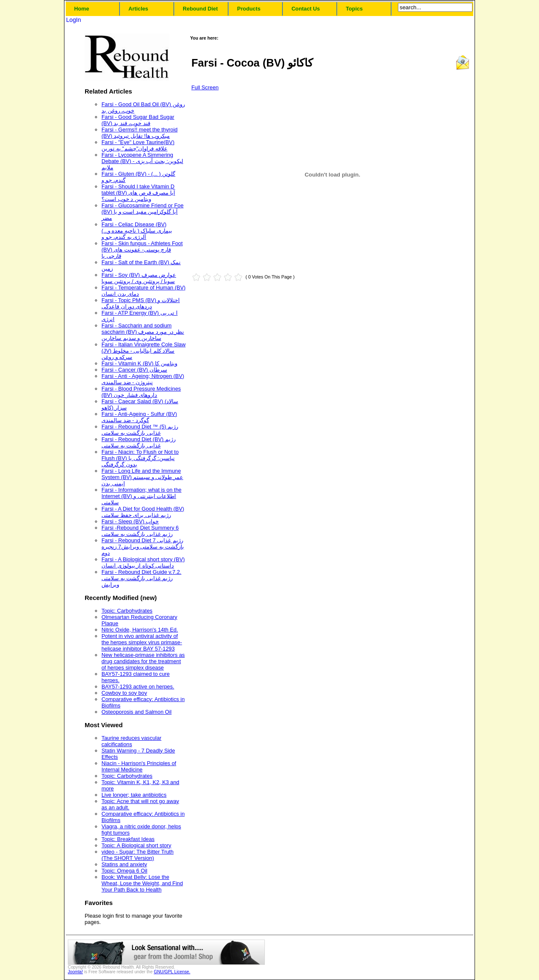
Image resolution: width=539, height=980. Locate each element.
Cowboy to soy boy (124, 693)
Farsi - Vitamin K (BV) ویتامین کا (139, 363)
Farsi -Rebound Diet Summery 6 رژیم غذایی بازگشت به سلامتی (140, 531)
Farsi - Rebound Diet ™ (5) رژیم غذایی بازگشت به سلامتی (140, 430)
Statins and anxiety (124, 864)
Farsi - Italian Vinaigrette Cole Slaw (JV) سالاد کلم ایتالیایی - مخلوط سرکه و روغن (144, 351)
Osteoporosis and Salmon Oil (136, 712)
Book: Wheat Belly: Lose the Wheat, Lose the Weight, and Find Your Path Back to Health (142, 883)
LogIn (73, 20)
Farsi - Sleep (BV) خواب (130, 521)
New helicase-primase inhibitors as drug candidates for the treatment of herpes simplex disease (143, 661)
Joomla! (75, 972)
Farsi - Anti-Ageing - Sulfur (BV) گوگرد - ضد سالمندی (139, 417)
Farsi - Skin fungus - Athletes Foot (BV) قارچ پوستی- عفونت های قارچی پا (142, 250)
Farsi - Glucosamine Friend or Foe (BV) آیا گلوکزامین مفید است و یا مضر (143, 212)
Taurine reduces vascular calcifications (131, 741)
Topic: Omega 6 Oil (124, 871)
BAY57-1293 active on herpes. (138, 687)
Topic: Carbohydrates (127, 611)
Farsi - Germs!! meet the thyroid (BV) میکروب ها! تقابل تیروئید (140, 133)
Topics (354, 9)
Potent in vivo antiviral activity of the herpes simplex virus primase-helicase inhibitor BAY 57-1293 (142, 642)
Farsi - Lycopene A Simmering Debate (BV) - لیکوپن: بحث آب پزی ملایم (142, 161)
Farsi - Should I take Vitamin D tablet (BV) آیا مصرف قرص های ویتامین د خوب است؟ (138, 193)
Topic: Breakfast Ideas (128, 839)
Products (249, 9)
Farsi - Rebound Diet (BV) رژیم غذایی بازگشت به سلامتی (139, 442)
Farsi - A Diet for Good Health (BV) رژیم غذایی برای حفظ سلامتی (143, 512)
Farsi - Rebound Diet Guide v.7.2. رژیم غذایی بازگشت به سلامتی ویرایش (141, 578)
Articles (138, 9)
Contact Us (306, 9)
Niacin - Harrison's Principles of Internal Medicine (139, 766)
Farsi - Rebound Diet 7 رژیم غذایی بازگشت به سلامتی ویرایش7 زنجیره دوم (143, 547)
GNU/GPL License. (172, 972)
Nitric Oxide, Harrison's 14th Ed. (140, 630)
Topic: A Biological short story (136, 845)
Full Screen (205, 87)
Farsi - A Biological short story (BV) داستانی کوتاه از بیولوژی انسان (143, 562)
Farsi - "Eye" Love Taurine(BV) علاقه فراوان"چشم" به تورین (138, 145)
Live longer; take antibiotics (134, 795)
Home (82, 9)
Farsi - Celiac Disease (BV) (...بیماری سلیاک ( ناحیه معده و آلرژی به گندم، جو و (137, 231)
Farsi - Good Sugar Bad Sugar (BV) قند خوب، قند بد (138, 120)
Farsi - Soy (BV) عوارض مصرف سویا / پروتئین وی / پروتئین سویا (139, 278)
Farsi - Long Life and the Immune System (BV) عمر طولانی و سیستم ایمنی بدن (142, 477)
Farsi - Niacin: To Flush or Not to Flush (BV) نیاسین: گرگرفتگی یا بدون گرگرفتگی (140, 458)
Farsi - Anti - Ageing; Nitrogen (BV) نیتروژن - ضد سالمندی (143, 379)
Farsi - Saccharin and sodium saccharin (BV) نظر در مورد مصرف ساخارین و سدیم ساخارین (143, 332)
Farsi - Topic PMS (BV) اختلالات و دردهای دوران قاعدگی (141, 303)
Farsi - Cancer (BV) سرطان (134, 370)
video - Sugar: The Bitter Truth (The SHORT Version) (137, 855)
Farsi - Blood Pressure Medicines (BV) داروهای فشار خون (141, 392)
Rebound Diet (200, 9)
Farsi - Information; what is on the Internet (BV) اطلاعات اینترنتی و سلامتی (141, 496)
